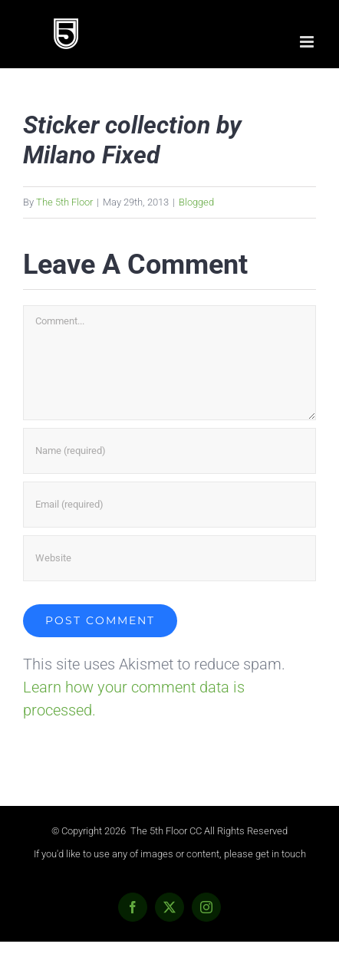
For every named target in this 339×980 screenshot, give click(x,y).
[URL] (169, 558)
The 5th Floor (64, 202)
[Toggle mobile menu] (308, 42)
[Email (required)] (169, 505)
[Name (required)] (169, 451)
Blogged (196, 202)
